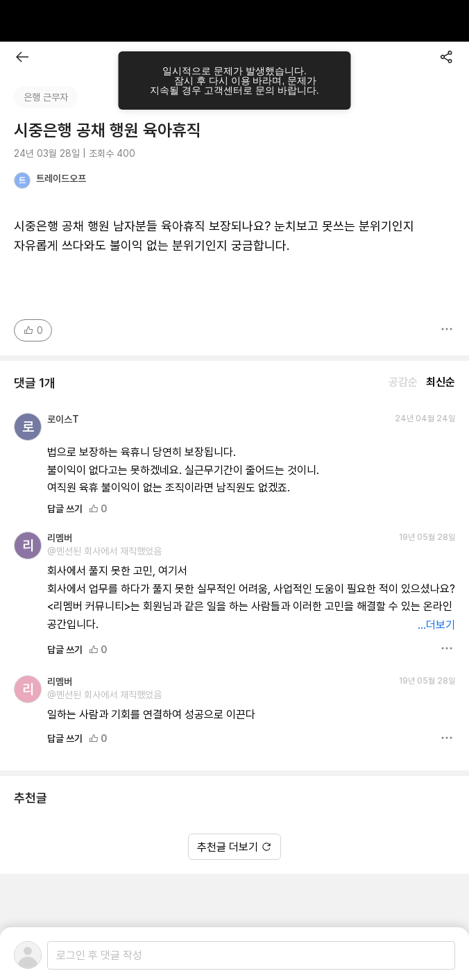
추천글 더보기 (235, 847)
